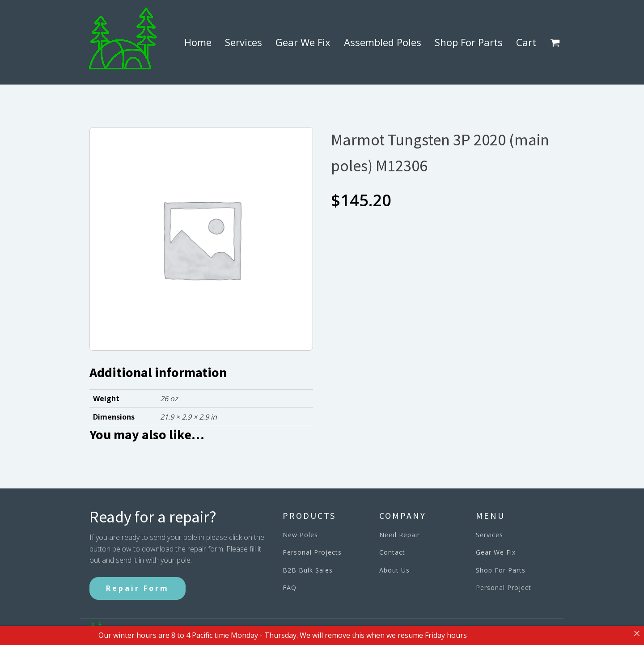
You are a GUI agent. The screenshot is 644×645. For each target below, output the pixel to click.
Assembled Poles (383, 42)
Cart (526, 42)
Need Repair (400, 535)
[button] (557, 42)
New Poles (300, 535)
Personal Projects (312, 552)
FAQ (290, 588)
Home (198, 42)
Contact (392, 552)
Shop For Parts (469, 42)
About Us (394, 570)
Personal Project (504, 588)
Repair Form (138, 588)
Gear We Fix (303, 42)
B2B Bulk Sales (308, 570)
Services (244, 42)
